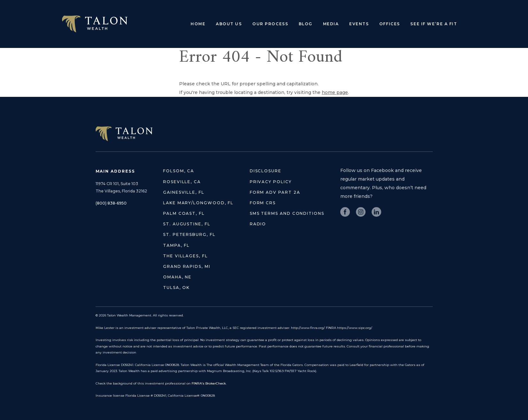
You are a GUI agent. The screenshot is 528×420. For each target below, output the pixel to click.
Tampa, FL (176, 245)
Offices (390, 24)
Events (359, 24)
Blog (306, 24)
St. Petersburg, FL (189, 234)
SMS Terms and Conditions (287, 213)
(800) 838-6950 (111, 203)
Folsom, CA (179, 171)
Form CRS (263, 203)
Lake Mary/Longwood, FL (198, 203)
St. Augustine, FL (187, 224)
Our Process (270, 24)
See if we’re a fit (434, 24)
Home (198, 24)
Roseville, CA (182, 182)
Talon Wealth (95, 24)
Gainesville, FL (184, 192)
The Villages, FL (185, 256)
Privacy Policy (271, 182)
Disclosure (266, 171)
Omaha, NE (177, 277)
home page (335, 92)
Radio (258, 224)
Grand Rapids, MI (187, 266)
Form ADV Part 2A (275, 192)
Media (331, 24)
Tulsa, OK (176, 288)
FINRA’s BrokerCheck (209, 383)
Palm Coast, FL (184, 213)
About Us (229, 24)
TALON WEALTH (124, 134)
